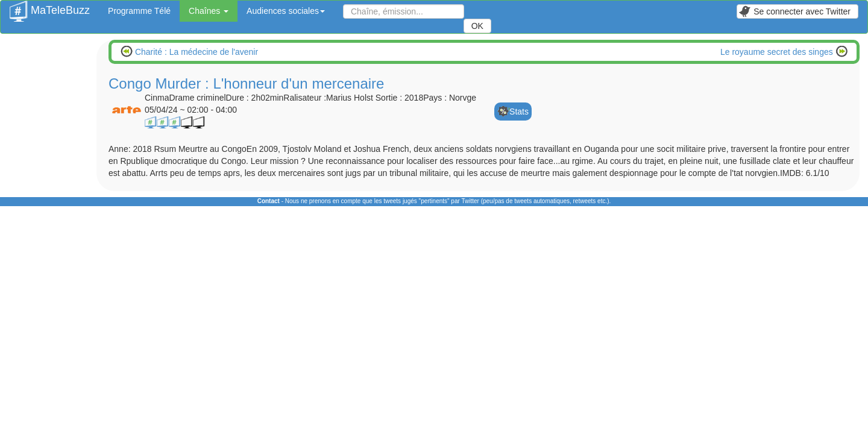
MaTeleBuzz (50, 7)
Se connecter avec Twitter (794, 11)
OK (477, 26)
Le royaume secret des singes (778, 52)
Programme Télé (139, 11)
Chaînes (209, 11)
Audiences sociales (286, 11)
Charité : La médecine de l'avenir (195, 52)
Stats (519, 112)
